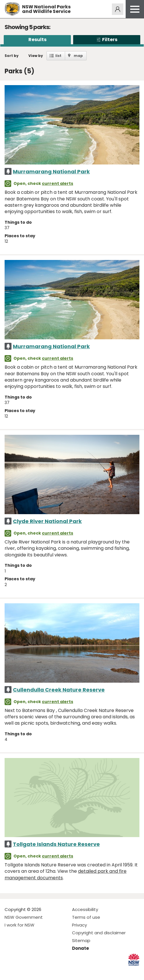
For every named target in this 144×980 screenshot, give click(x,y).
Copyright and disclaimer (99, 933)
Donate (80, 948)
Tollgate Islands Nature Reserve (56, 844)
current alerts (58, 183)
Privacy (79, 925)
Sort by (12, 56)
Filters (107, 40)
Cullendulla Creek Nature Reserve (59, 690)
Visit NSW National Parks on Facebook (10, 971)
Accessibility (85, 909)
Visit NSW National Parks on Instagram (22, 971)
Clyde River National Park (47, 521)
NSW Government (24, 917)
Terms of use (86, 917)
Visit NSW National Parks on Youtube (35, 971)
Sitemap (81, 940)
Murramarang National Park (51, 172)
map (78, 56)
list (58, 56)
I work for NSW (20, 925)
